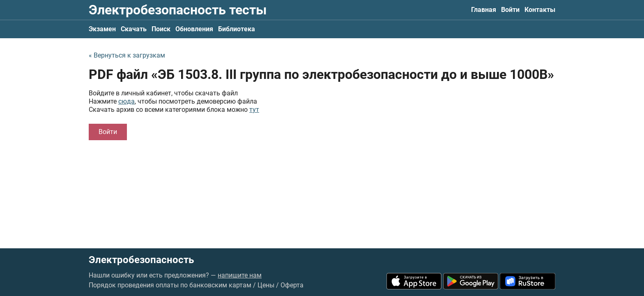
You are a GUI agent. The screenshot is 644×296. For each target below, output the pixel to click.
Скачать (134, 29)
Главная (484, 10)
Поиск (161, 29)
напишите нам (240, 275)
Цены (266, 285)
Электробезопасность (141, 260)
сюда (126, 101)
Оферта (292, 285)
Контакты (540, 10)
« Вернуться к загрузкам (127, 55)
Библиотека (237, 29)
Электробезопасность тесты (178, 10)
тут (254, 110)
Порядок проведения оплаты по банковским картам (170, 285)
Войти (510, 10)
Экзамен (102, 29)
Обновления (194, 29)
